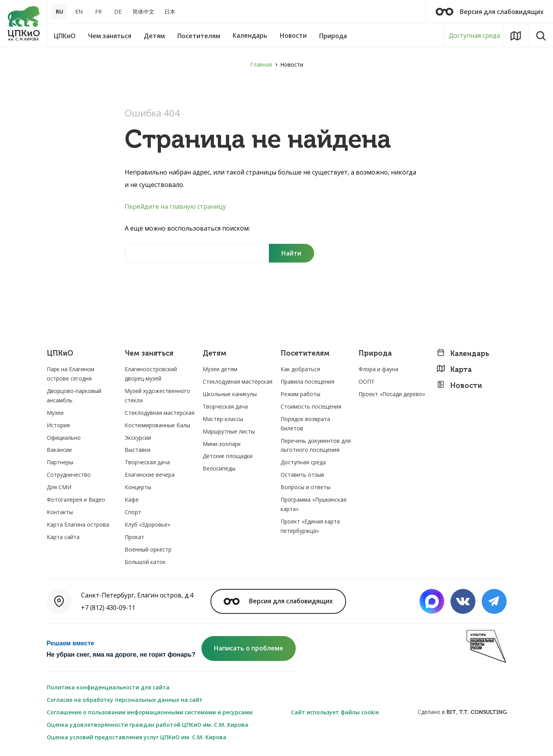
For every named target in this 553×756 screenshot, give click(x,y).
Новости (459, 385)
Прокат (134, 537)
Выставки (138, 450)
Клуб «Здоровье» (148, 524)
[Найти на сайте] (197, 253)
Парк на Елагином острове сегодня (71, 374)
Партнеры (60, 462)
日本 (170, 11)
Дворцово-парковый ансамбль (74, 396)
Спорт (133, 512)
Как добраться (300, 369)
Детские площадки (228, 456)
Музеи (55, 413)
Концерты (138, 487)
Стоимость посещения (311, 406)
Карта (454, 369)
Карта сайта (63, 537)
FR (98, 11)
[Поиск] (292, 253)
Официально (64, 438)
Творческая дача (147, 462)
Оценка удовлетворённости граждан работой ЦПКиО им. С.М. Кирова (148, 725)
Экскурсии (138, 438)
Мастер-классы (223, 419)
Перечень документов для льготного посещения (316, 445)
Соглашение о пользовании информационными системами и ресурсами (150, 712)
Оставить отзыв (302, 475)
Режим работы (300, 394)
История (58, 425)
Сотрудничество (69, 475)
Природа (375, 353)
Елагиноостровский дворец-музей (151, 374)
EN (79, 11)
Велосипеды (219, 468)
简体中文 (143, 11)
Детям (215, 353)
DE (118, 11)
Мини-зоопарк (222, 444)
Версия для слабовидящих (490, 12)
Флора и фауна (378, 369)
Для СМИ (59, 487)
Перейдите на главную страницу (175, 206)
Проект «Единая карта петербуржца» (310, 526)
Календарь (463, 353)
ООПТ (367, 382)
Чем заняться (149, 353)
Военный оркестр (148, 549)
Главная (261, 64)
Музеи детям (220, 369)
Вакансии (59, 450)
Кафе (132, 500)
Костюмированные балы (157, 425)
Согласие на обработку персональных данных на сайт (125, 700)
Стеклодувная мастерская (160, 413)
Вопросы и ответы (306, 487)
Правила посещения (307, 382)
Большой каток (145, 562)
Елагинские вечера (150, 475)
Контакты (60, 512)
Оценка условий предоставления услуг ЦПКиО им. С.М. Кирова (137, 737)
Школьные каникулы (230, 394)
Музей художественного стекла (157, 396)
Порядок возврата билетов (305, 424)
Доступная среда (474, 35)
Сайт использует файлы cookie (335, 712)
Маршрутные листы (229, 431)
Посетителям (305, 353)
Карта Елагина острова (78, 524)
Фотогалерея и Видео (76, 500)
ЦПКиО (60, 353)
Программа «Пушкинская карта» (314, 504)
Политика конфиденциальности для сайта (108, 687)
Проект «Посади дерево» (392, 394)
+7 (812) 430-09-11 (108, 608)
